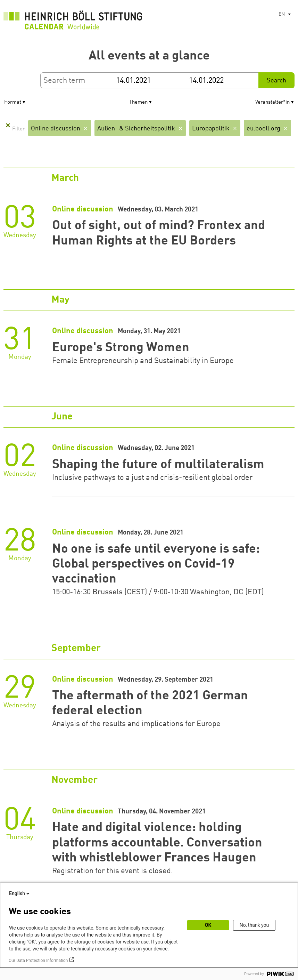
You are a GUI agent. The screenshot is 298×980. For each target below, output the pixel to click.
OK (208, 925)
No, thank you (254, 925)
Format (13, 102)
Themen (138, 102)
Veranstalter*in (272, 102)
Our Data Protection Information (38, 961)
